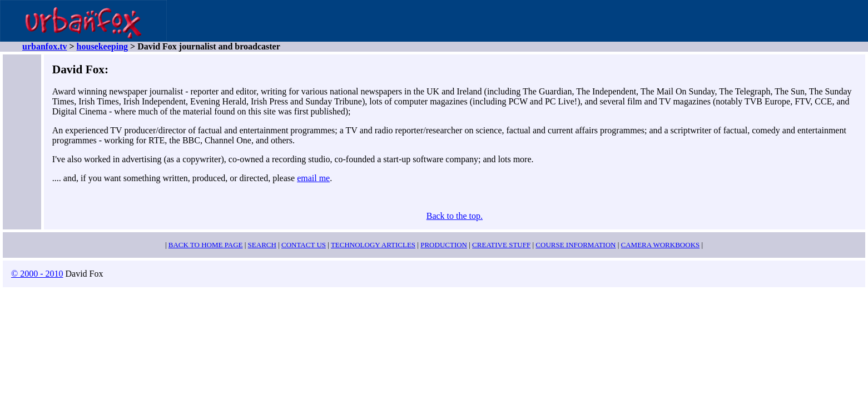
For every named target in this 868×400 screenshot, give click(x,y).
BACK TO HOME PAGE (206, 245)
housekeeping (102, 46)
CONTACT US (304, 245)
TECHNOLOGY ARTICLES (373, 245)
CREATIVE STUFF (501, 245)
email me (313, 178)
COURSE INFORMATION (576, 245)
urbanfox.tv (44, 46)
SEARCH (262, 245)
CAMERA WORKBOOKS (661, 245)
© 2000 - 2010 (37, 274)
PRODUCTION (444, 245)
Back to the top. (455, 216)
